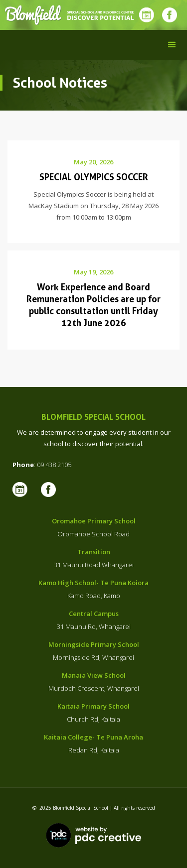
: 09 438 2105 (42, 465)
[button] (172, 45)
